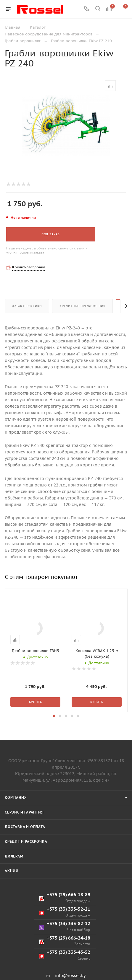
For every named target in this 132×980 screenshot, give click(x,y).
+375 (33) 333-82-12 (65, 969)
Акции (12, 914)
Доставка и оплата (25, 870)
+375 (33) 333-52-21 (65, 955)
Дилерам (14, 899)
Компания (16, 841)
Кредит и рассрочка (26, 885)
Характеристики (27, 306)
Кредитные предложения (82, 306)
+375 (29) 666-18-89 (65, 941)
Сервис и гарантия (24, 855)
